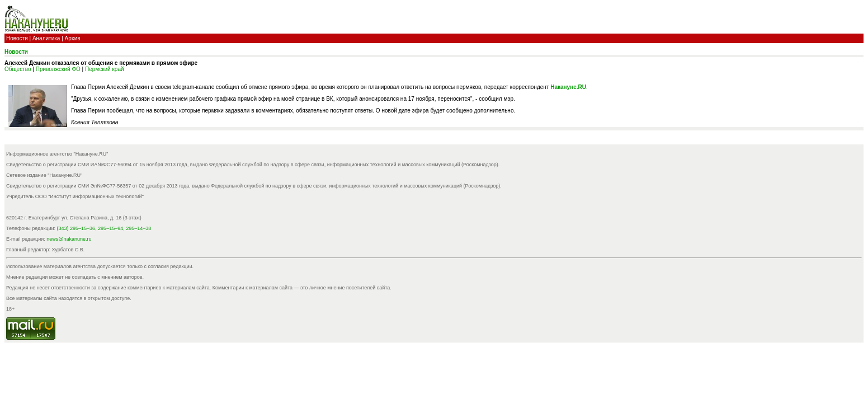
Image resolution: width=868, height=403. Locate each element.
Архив (73, 38)
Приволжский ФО (58, 69)
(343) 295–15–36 (76, 228)
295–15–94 (110, 228)
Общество (18, 69)
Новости (17, 38)
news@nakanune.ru (69, 239)
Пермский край (105, 69)
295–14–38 (138, 228)
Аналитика (46, 38)
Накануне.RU (568, 87)
